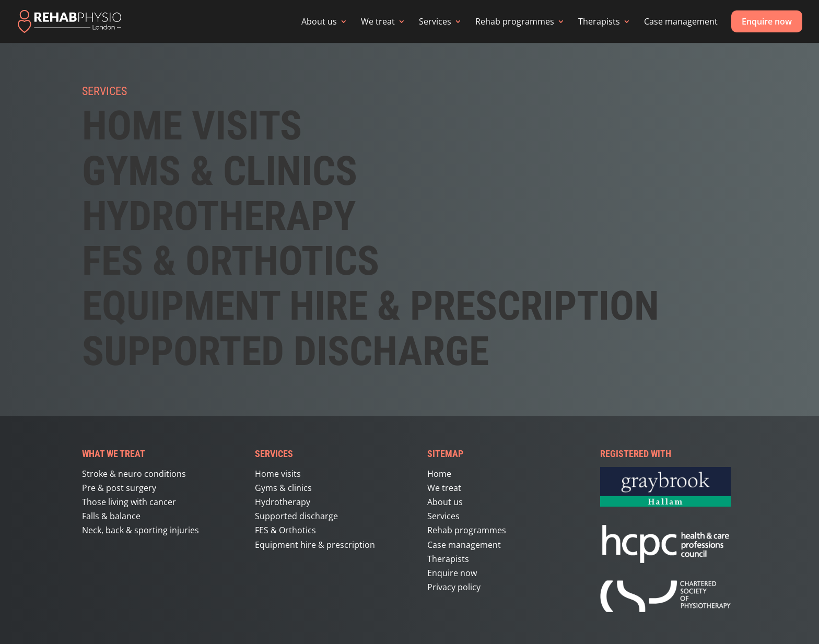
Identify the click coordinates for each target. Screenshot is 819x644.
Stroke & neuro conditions (134, 474)
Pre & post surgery (119, 488)
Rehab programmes (515, 21)
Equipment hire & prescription (371, 306)
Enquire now (767, 21)
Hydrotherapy (219, 216)
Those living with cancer (129, 502)
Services (435, 21)
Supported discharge (285, 351)
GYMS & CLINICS (220, 171)
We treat (378, 21)
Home (439, 474)
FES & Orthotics (285, 530)
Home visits (278, 474)
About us (319, 21)
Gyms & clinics (283, 488)
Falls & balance (111, 516)
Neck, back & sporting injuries (141, 530)
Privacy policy (454, 587)
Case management (681, 21)
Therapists (599, 21)
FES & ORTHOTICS (231, 261)
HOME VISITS (192, 125)
